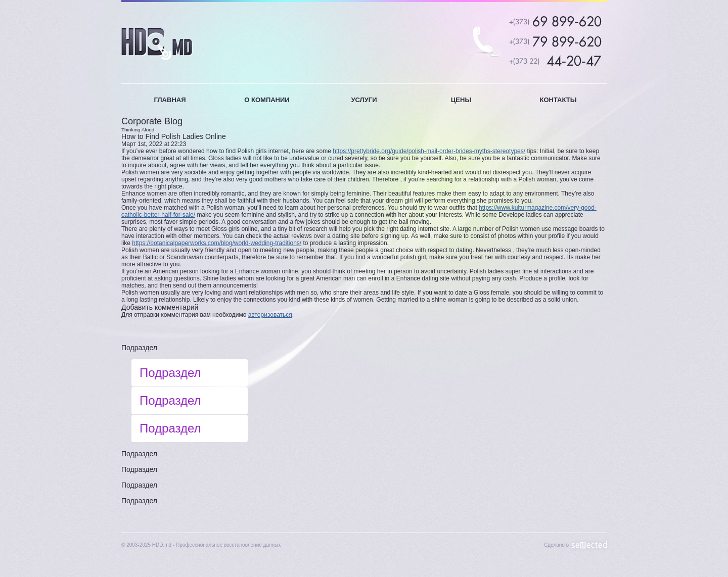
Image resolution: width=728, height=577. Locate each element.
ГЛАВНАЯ (170, 100)
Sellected (589, 545)
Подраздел (139, 348)
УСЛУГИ (364, 100)
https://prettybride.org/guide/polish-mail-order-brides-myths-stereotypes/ (429, 151)
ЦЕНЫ (461, 100)
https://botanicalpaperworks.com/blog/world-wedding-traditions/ (217, 243)
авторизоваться (270, 315)
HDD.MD (157, 44)
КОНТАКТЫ (558, 100)
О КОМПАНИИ (267, 100)
